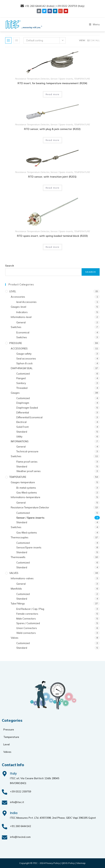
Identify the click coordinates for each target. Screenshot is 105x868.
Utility (19, 437)
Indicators (22, 312)
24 (93, 40)
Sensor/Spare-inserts (29, 547)
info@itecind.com (20, 837)
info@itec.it (17, 802)
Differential (23, 413)
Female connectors (27, 614)
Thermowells (18, 557)
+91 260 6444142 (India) (39, 6)
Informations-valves (22, 578)
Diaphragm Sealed (27, 408)
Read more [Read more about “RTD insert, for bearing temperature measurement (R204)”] (53, 94)
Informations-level (21, 317)
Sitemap (81, 863)
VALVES (14, 573)
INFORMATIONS (20, 441)
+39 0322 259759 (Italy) (70, 6)
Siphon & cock (24, 363)
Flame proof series (27, 462)
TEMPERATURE (82, 79)
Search (10, 266)
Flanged (21, 378)
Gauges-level (18, 307)
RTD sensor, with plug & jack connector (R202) (52, 129)
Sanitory (21, 383)
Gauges (15, 393)
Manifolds (16, 589)
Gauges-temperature (23, 482)
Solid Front (22, 427)
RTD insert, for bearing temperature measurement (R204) (53, 83)
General (21, 322)
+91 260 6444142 (20, 826)
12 (88, 40)
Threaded (22, 388)
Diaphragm (23, 403)
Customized (23, 374)
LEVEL (13, 291)
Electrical (21, 422)
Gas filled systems (27, 493)
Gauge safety (24, 354)
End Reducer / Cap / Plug (30, 609)
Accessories (18, 297)
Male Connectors (26, 619)
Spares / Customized (28, 623)
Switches (16, 327)
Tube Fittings (18, 603)
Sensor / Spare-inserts (62, 79)
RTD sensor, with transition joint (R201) (52, 177)
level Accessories (26, 302)
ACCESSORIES (19, 348)
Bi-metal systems (26, 488)
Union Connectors (27, 628)
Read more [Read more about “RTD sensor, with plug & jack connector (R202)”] (53, 140)
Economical (23, 332)
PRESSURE (16, 343)
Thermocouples (20, 537)
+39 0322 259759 (20, 791)
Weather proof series (28, 471)
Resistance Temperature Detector (32, 79)
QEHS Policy (68, 863)
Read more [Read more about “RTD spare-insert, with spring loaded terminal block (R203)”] (53, 247)
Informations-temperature (26, 497)
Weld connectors (26, 633)
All (98, 40)
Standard (22, 432)
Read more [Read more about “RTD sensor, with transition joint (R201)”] (53, 188)
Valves (15, 638)
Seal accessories (26, 359)
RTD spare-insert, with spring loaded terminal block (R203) (53, 236)
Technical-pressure (27, 451)
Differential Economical (29, 417)
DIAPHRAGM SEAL (22, 368)
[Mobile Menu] (94, 24)
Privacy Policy (53, 863)
